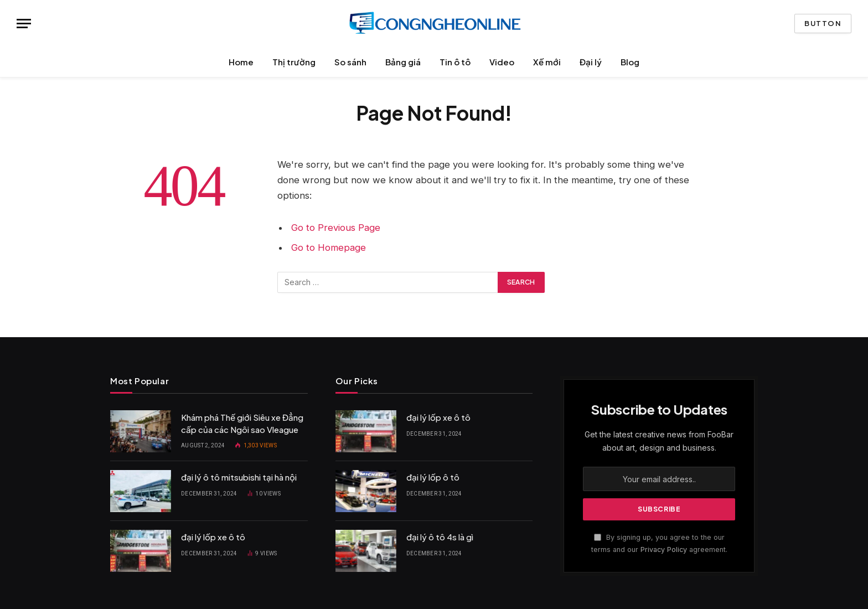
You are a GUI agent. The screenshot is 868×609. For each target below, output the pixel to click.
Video (502, 62)
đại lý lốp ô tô (433, 477)
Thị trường (294, 62)
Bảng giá (403, 62)
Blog (630, 62)
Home (241, 62)
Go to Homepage (329, 247)
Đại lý (591, 62)
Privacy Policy (664, 549)
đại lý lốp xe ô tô (213, 537)
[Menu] (24, 24)
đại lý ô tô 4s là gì (440, 537)
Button (823, 23)
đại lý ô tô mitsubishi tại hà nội (239, 477)
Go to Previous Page (336, 228)
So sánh (350, 62)
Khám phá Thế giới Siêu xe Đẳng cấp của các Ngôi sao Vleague (242, 423)
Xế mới (547, 62)
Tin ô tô (455, 62)
